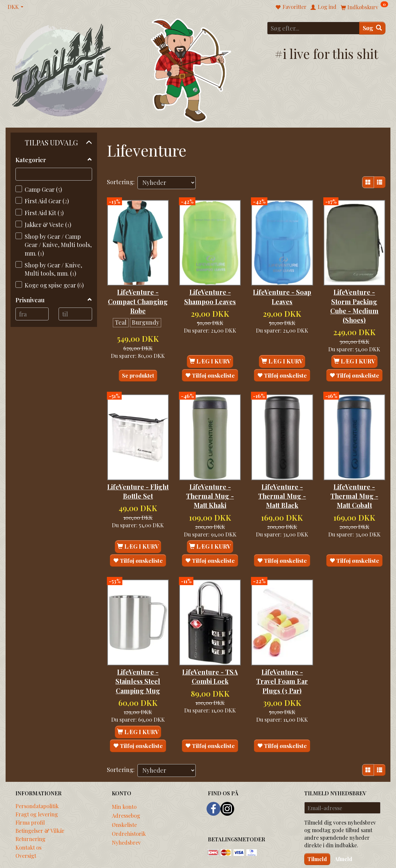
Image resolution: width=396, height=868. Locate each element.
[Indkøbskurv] (364, 7)
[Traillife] (62, 70)
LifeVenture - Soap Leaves (282, 287)
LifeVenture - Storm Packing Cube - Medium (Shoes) (354, 297)
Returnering (30, 813)
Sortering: (121, 182)
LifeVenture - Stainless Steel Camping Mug (138, 654)
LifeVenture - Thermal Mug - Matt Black (282, 478)
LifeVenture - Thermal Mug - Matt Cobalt (354, 478)
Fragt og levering (37, 788)
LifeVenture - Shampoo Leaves (210, 287)
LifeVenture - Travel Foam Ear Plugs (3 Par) (282, 654)
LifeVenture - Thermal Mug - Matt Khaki (210, 478)
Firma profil (30, 796)
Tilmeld (317, 833)
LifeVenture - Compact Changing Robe (138, 292)
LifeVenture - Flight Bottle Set (138, 473)
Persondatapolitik (37, 780)
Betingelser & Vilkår (40, 805)
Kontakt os (28, 821)
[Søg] (372, 28)
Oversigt (26, 829)
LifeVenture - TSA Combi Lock (210, 650)
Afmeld (343, 833)
